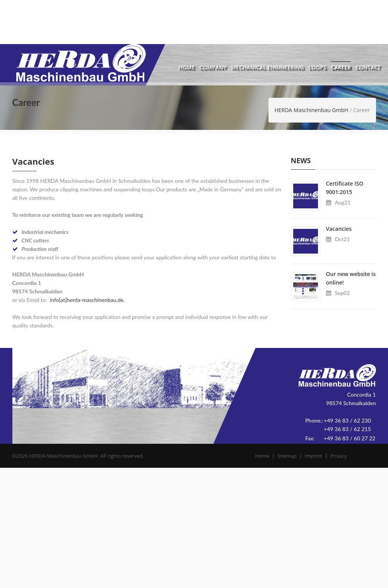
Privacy (346, 456)
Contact (368, 67)
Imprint (320, 456)
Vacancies (339, 229)
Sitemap (294, 456)
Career (341, 67)
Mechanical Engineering (267, 67)
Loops (317, 67)
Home (186, 67)
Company (213, 67)
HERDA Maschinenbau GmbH (311, 110)
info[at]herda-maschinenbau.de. (87, 300)
